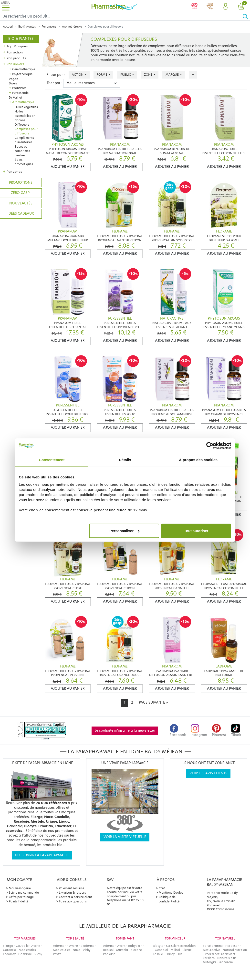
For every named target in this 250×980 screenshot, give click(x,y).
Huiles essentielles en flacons (25, 116)
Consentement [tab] (52, 460)
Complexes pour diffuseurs (26, 131)
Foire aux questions (73, 901)
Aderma (59, 946)
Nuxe (76, 950)
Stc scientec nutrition (181, 946)
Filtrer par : (56, 75)
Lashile (158, 954)
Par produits (16, 58)
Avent (121, 946)
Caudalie (22, 946)
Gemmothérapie (24, 69)
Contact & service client (75, 897)
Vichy (38, 954)
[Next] (153, 703)
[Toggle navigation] (6, 6)
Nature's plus (227, 958)
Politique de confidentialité (169, 899)
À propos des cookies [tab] (198, 460)
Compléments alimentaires (24, 140)
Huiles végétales (26, 107)
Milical (175, 950)
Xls (180, 954)
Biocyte (158, 946)
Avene (36, 946)
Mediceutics (27, 950)
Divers (13, 83)
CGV (162, 888)
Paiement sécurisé (72, 888)
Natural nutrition (235, 950)
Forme (102, 75)
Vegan (13, 79)
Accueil (8, 27)
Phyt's (57, 954)
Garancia (10, 950)
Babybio (134, 946)
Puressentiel (21, 93)
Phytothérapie (22, 74)
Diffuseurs (22, 125)
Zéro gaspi (21, 193)
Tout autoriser (196, 531)
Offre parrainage (21, 897)
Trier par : (54, 83)
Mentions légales (171, 893)
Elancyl (170, 954)
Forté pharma (213, 946)
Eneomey (9, 954)
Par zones (14, 172)
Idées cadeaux (21, 214)
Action (78, 75)
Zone (149, 75)
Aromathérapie (72, 27)
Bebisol (108, 950)
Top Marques (17, 46)
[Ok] (246, 16)
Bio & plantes (27, 27)
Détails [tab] (125, 460)
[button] (226, 7)
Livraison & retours (72, 893)
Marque (172, 75)
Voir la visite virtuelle (125, 837)
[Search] (121, 16)
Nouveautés (21, 203)
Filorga (8, 946)
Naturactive (211, 950)
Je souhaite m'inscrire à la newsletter (125, 731)
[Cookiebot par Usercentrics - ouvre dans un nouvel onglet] (210, 445)
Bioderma (88, 946)
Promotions (21, 183)
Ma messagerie (20, 888)
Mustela (122, 950)
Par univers (49, 27)
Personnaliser (124, 531)
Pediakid (109, 954)
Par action (15, 52)
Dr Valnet (16, 97)
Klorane (136, 950)
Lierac (187, 950)
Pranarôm (19, 88)
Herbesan (232, 946)
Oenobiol (161, 950)
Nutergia (209, 962)
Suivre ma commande (24, 893)
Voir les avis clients (208, 773)
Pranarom (226, 962)
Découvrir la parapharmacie (42, 855)
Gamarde (25, 954)
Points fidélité (19, 901)
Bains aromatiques (24, 162)
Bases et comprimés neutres (22, 151)
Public (126, 75)
